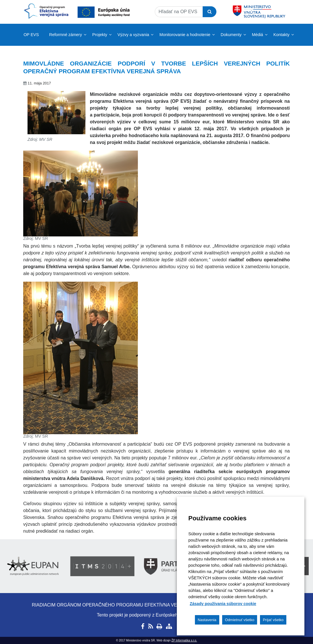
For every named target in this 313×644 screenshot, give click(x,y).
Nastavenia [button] (207, 620)
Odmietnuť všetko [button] (240, 620)
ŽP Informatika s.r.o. (184, 640)
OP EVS (31, 35)
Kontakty (281, 35)
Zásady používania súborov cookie (223, 604)
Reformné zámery (66, 35)
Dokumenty (231, 35)
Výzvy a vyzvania (133, 35)
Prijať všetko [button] (273, 620)
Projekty (100, 35)
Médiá (258, 35)
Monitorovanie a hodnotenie (185, 35)
